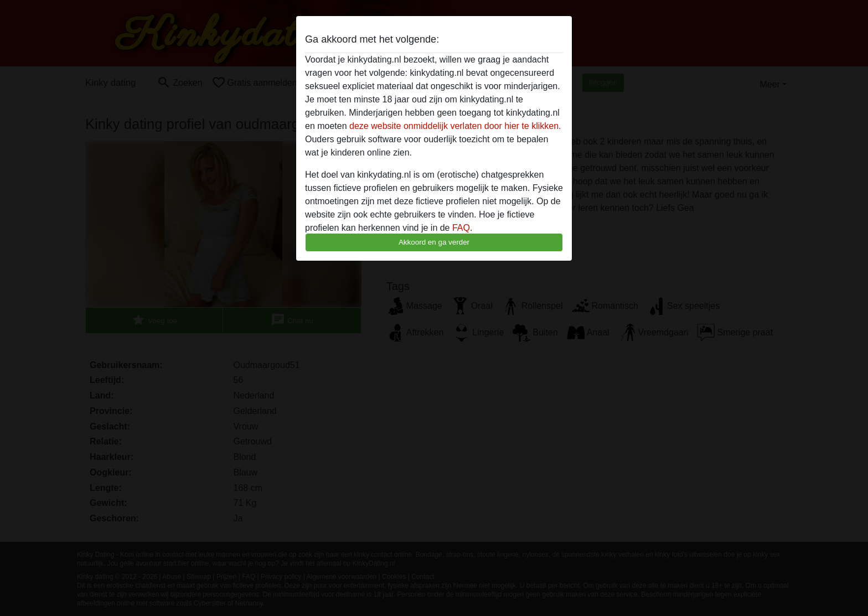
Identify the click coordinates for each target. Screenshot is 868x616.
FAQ (461, 228)
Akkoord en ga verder (434, 242)
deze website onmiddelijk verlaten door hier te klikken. (455, 126)
